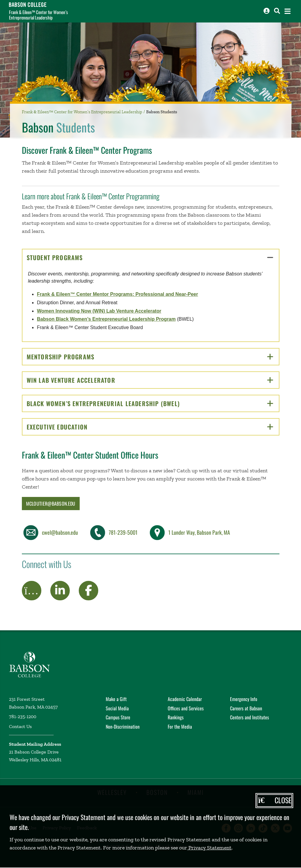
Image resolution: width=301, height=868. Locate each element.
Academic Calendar (185, 699)
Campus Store (118, 717)
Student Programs (150, 257)
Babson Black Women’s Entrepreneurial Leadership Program (106, 319)
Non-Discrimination (123, 727)
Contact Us (20, 726)
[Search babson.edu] (277, 11)
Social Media (117, 708)
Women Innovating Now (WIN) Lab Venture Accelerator (99, 311)
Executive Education (150, 427)
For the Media (180, 727)
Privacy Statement (209, 848)
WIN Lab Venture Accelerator (150, 380)
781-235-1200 (23, 716)
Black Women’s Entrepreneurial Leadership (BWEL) (150, 403)
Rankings (176, 717)
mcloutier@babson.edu (51, 504)
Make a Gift (116, 699)
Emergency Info (244, 699)
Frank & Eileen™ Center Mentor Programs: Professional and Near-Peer (117, 294)
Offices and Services (186, 708)
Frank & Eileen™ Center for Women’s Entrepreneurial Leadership (38, 15)
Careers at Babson (246, 708)
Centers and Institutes (249, 717)
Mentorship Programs (150, 357)
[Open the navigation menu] (288, 11)
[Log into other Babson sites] (267, 11)
